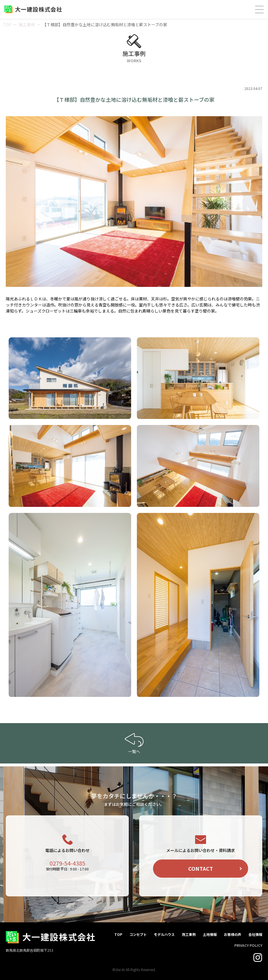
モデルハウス (164, 934)
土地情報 (210, 934)
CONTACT (201, 868)
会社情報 (255, 934)
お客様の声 (233, 934)
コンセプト (138, 934)
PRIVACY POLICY (248, 945)
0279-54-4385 (67, 863)
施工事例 (27, 25)
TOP (7, 25)
